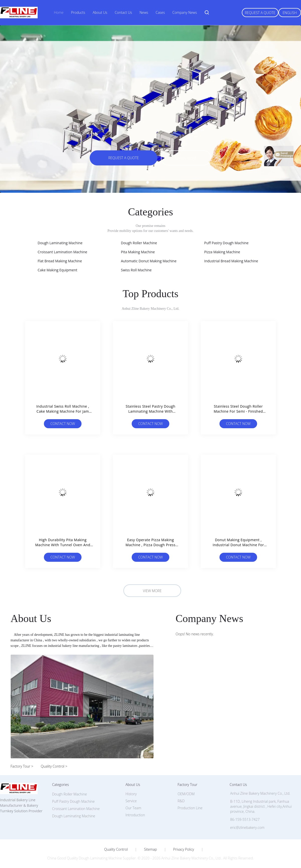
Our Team (133, 808)
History (131, 794)
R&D (181, 801)
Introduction (135, 815)
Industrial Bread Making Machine (231, 261)
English (290, 13)
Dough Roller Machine (139, 243)
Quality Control (116, 849)
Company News (185, 12)
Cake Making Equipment (57, 270)
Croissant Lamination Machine (62, 252)
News (144, 12)
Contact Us (123, 12)
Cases (160, 12)
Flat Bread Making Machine (60, 261)
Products (78, 12)
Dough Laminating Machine (60, 243)
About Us (100, 12)
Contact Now (63, 424)
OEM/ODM (186, 794)
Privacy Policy (183, 849)
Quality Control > (54, 766)
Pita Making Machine (138, 252)
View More (152, 591)
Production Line (190, 808)
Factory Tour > (22, 766)
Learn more (186, 158)
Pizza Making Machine (222, 252)
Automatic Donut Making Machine (149, 261)
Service (131, 801)
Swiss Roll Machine (136, 270)
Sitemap (150, 849)
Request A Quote (260, 13)
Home (59, 12)
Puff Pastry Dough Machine (226, 243)
